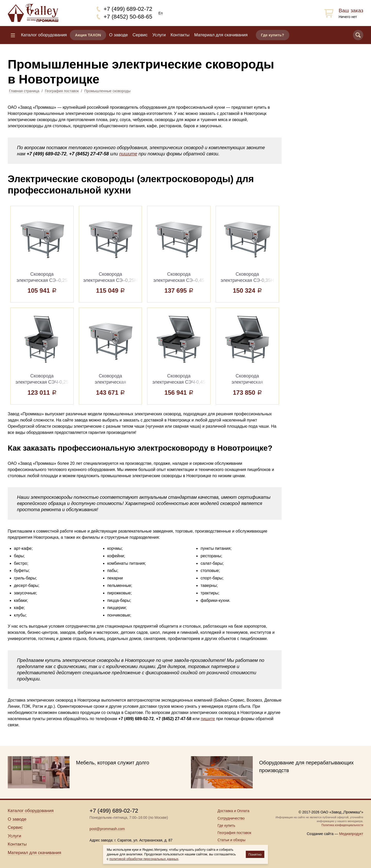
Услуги (159, 35)
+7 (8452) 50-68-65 (128, 17)
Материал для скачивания (221, 35)
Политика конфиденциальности (342, 825)
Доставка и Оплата (233, 811)
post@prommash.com (107, 829)
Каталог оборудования (44, 35)
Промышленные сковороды (107, 91)
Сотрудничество (231, 818)
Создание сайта (320, 834)
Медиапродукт (351, 834)
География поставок (62, 91)
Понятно (255, 854)
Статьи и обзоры (231, 840)
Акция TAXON (88, 35)
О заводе (119, 35)
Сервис (140, 35)
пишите (128, 154)
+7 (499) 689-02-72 (128, 9)
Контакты (180, 35)
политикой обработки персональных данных (144, 859)
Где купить (226, 825)
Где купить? (273, 35)
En (161, 13)
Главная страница (24, 91)
